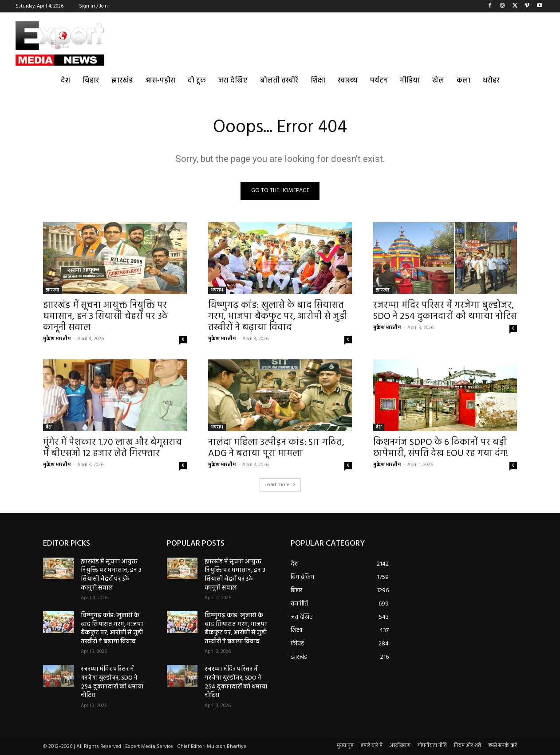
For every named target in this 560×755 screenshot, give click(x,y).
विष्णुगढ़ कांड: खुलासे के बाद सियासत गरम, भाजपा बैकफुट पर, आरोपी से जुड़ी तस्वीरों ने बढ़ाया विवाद (278, 317)
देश (49, 427)
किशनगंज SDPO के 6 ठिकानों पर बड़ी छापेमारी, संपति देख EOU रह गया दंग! (441, 448)
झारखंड (53, 290)
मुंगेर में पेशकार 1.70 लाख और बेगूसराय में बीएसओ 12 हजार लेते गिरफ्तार (112, 448)
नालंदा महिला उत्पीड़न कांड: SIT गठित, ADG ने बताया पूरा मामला (276, 448)
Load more (280, 485)
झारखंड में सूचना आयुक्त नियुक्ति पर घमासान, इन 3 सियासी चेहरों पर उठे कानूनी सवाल (105, 317)
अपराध (217, 290)
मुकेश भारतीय (57, 339)
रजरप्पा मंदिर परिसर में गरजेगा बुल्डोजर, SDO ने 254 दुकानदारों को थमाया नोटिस (445, 311)
